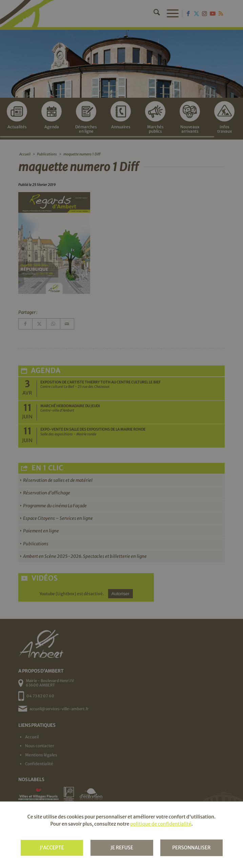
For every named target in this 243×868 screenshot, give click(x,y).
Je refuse (122, 848)
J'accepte (52, 848)
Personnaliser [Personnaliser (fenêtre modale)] (191, 848)
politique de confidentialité (161, 824)
